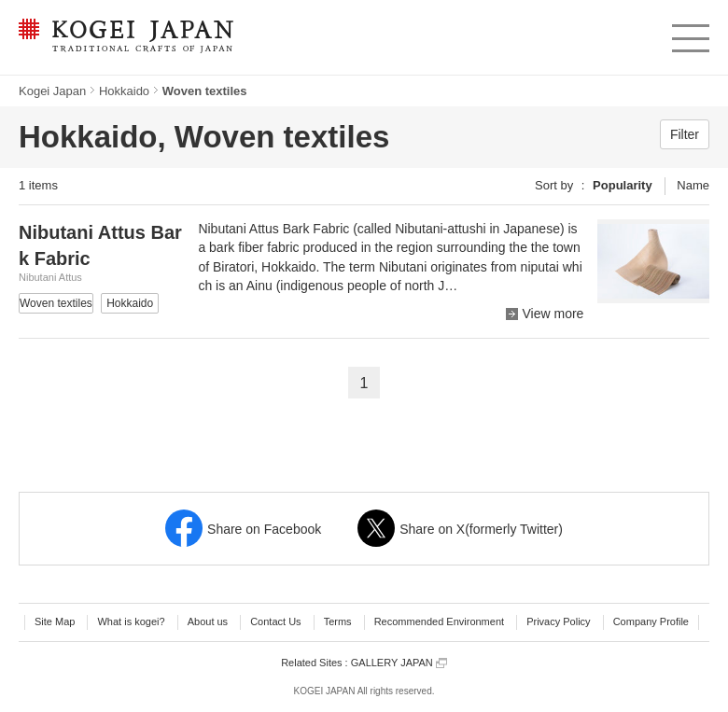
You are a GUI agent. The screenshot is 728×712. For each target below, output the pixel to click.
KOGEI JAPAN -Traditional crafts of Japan (126, 37)
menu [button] (689, 34)
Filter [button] (685, 134)
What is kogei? (131, 621)
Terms (338, 621)
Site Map (55, 621)
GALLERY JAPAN (399, 663)
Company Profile (651, 621)
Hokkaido (124, 91)
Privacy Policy (558, 621)
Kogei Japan (52, 91)
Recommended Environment (439, 621)
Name (693, 185)
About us (208, 621)
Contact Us (275, 621)
